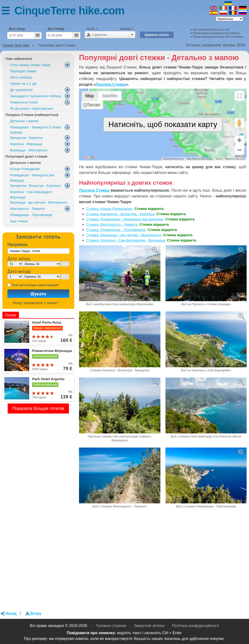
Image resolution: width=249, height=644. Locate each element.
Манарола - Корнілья (26, 138)
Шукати (38, 294)
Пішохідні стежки (23, 71)
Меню (8, 11)
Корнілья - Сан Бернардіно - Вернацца (32, 195)
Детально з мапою (24, 121)
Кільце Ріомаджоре (25, 169)
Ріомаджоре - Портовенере (31, 215)
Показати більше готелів (38, 408)
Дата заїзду (17, 29)
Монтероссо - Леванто (27, 209)
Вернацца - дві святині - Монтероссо (39, 202)
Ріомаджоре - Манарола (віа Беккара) (32, 178)
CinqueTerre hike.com (69, 11)
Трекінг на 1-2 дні (23, 84)
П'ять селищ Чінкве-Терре (30, 65)
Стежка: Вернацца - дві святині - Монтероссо (124, 235)
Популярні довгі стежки (26, 156)
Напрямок (17, 244)
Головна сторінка (111, 626)
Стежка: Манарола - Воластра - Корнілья (120, 214)
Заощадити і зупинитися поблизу (36, 96)
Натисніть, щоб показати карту (163, 124)
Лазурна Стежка (111, 84)
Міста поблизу (21, 77)
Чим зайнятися (19, 59)
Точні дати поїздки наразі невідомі (35, 285)
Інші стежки (19, 221)
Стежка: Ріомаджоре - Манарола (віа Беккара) (125, 219)
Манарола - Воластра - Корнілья (35, 186)
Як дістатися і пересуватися (32, 109)
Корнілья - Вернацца (26, 144)
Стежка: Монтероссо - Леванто (112, 224)
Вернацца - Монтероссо (29, 150)
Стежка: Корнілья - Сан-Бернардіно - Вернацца (126, 240)
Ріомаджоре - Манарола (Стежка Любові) (36, 130)
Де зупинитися (21, 90)
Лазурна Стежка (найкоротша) (32, 115)
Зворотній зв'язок (149, 626)
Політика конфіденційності (195, 626)
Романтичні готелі (24, 102)
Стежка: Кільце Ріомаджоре (109, 209)
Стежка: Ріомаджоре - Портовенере (116, 230)
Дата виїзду (56, 29)
